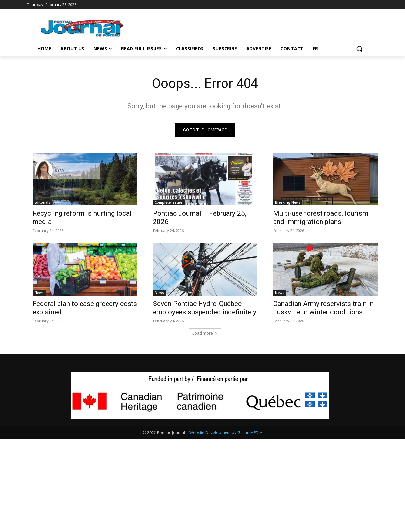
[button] (359, 49)
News (39, 293)
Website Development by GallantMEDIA (226, 433)
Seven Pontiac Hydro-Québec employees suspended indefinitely (205, 308)
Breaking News (288, 202)
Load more (205, 333)
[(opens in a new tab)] (205, 179)
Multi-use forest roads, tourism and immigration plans (321, 218)
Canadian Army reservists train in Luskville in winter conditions (323, 308)
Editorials (42, 202)
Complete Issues (169, 202)
